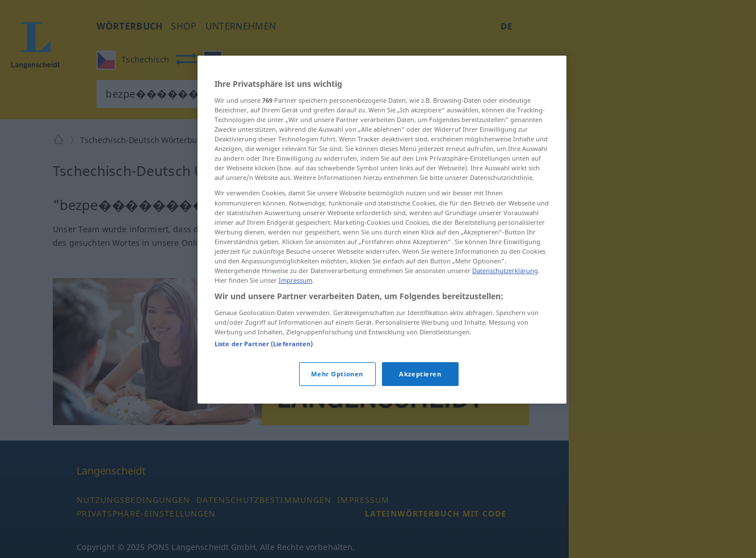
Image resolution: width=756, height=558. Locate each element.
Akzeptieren (420, 374)
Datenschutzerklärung (505, 270)
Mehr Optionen (337, 374)
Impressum (295, 280)
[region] (382, 229)
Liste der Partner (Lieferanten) (264, 344)
